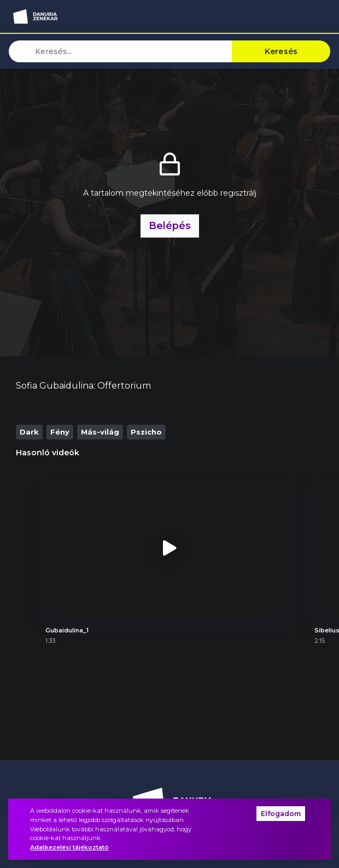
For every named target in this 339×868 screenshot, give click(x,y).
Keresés (281, 51)
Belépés (170, 225)
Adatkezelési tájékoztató (69, 847)
